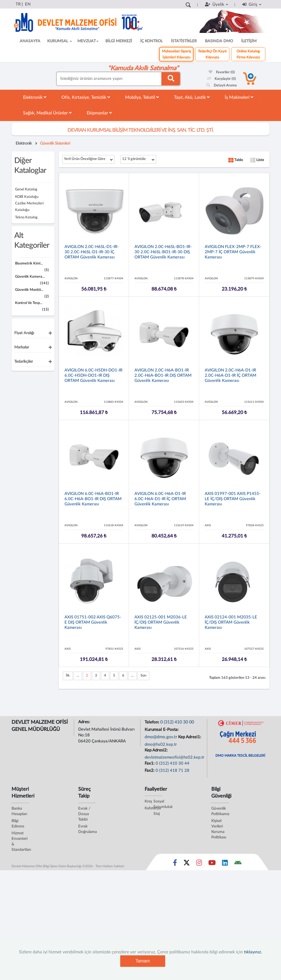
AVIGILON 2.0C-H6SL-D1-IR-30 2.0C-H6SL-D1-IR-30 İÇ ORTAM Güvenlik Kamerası (92, 252)
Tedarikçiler (24, 362)
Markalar (22, 347)
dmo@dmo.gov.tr (161, 737)
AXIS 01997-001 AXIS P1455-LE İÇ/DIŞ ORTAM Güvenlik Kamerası (233, 499)
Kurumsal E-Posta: (162, 730)
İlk (68, 676)
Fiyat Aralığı (24, 333)
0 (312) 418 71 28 (172, 771)
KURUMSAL (60, 41)
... (78, 676)
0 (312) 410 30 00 (177, 722)
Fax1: (150, 763)
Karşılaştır (222, 79)
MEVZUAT (88, 41)
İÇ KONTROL (151, 41)
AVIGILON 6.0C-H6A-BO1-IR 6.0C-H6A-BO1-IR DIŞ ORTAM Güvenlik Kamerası (93, 499)
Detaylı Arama (222, 85)
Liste (257, 160)
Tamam (143, 961)
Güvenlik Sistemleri (55, 143)
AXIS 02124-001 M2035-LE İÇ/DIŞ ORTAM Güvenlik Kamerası (231, 622)
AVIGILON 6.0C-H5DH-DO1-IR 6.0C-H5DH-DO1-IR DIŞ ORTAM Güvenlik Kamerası (93, 375)
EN (28, 4)
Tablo (236, 160)
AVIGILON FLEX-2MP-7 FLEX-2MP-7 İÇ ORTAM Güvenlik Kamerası (233, 252)
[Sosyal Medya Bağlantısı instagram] (199, 864)
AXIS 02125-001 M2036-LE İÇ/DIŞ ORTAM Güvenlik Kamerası (161, 622)
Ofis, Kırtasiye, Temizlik (86, 97)
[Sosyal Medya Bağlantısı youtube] (212, 864)
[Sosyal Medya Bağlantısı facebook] (175, 864)
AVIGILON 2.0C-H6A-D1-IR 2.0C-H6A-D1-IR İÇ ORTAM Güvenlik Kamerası (231, 375)
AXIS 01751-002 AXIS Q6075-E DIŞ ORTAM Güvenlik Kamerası (93, 622)
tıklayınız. (253, 952)
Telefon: (152, 722)
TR (18, 4)
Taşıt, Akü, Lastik (192, 97)
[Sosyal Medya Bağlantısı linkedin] (225, 864)
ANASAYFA (30, 41)
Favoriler (222, 72)
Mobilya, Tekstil (142, 97)
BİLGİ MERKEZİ (119, 41)
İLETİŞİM (249, 41)
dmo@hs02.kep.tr (161, 744)
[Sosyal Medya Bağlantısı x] (187, 864)
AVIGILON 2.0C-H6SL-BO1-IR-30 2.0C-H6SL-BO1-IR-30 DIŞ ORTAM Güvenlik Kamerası (163, 252)
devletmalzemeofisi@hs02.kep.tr (175, 757)
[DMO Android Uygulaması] (238, 864)
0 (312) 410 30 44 (172, 763)
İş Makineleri (239, 97)
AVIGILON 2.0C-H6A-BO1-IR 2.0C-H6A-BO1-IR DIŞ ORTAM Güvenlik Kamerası (163, 375)
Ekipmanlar (99, 113)
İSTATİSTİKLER (184, 41)
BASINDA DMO (219, 41)
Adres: (85, 722)
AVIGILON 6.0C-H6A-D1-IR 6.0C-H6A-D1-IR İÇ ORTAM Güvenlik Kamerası (160, 499)
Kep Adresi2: (157, 750)
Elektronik (35, 97)
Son (143, 676)
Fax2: (150, 771)
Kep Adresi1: (190, 737)
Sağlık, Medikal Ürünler (47, 113)
